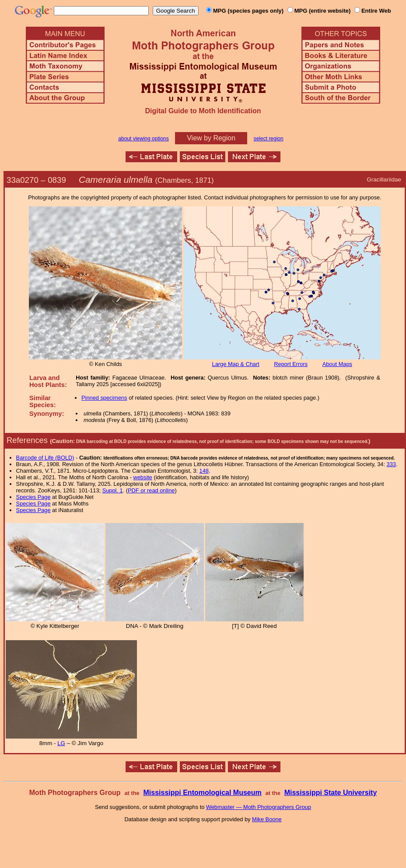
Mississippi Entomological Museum (202, 793)
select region (269, 139)
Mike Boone (267, 819)
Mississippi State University (331, 793)
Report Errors (291, 364)
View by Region (211, 138)
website (143, 477)
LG (61, 743)
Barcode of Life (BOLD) (45, 458)
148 (204, 471)
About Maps (337, 364)
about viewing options (143, 139)
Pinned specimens (104, 398)
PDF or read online (151, 490)
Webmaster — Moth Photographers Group (259, 807)
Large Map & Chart (236, 364)
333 (391, 464)
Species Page (33, 497)
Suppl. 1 (113, 490)
